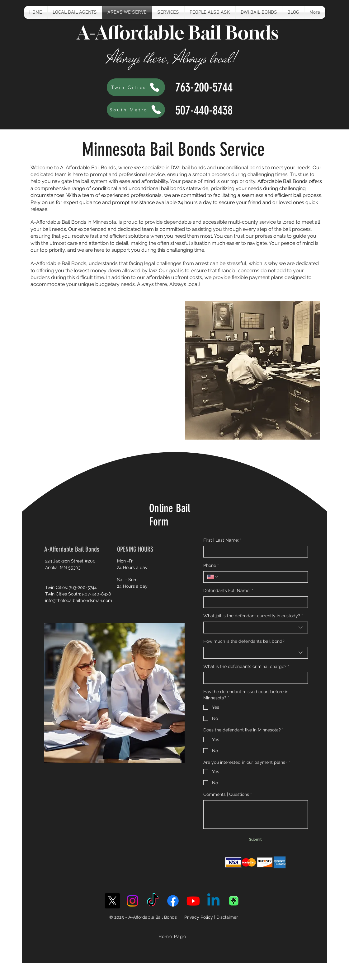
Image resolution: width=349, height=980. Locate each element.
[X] (112, 901)
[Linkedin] (213, 901)
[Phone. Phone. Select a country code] (213, 577)
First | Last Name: (222, 540)
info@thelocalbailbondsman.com (79, 600)
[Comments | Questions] (256, 814)
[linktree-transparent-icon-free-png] (234, 901)
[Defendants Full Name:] (254, 602)
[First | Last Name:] (254, 552)
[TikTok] (153, 901)
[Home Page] (173, 936)
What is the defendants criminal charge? (246, 667)
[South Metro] (136, 110)
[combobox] (256, 628)
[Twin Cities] (136, 87)
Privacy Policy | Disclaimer (211, 917)
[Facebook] (173, 901)
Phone (211, 566)
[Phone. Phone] (262, 577)
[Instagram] (132, 901)
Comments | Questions (228, 795)
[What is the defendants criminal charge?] (254, 678)
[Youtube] (193, 901)
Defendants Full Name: (228, 591)
